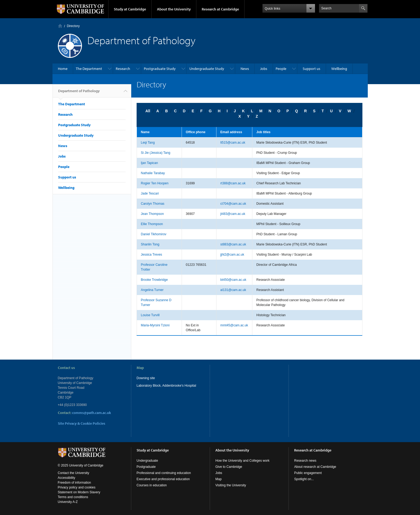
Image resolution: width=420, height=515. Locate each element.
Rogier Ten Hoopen (155, 183)
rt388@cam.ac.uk (233, 183)
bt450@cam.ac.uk (233, 280)
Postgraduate (146, 467)
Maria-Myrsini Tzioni (155, 325)
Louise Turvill (150, 315)
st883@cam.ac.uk (233, 244)
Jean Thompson (152, 214)
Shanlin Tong (150, 244)
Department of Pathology (79, 93)
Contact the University (74, 473)
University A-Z (68, 502)
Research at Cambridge (220, 9)
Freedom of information (74, 483)
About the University (174, 9)
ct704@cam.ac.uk (233, 204)
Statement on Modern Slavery (79, 492)
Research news (305, 461)
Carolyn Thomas (153, 204)
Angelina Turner (152, 290)
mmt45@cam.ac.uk (234, 325)
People (281, 69)
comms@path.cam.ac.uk (91, 413)
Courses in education (152, 485)
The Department (89, 69)
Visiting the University (231, 485)
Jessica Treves (151, 255)
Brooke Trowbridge (154, 280)
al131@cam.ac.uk (233, 290)
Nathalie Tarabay (153, 173)
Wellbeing (339, 69)
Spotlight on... (304, 479)
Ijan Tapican (149, 163)
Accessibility (67, 478)
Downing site (146, 378)
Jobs (264, 69)
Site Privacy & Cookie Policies (82, 423)
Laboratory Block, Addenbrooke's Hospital (166, 386)
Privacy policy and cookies (77, 487)
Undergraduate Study (207, 69)
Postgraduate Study (160, 69)
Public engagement (308, 473)
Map (218, 479)
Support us (312, 69)
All (148, 111)
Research (123, 69)
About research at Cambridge (315, 467)
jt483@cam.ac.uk (233, 214)
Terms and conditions (73, 497)
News (245, 69)
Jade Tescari (150, 193)
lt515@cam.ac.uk (233, 143)
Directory (73, 26)
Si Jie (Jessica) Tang (156, 153)
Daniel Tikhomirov (154, 234)
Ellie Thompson (152, 224)
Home (60, 26)
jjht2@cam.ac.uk (232, 255)
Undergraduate (147, 461)
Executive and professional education (163, 479)
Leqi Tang (148, 143)
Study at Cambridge (130, 9)
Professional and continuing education (164, 473)
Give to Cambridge (229, 467)
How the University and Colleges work (242, 461)
